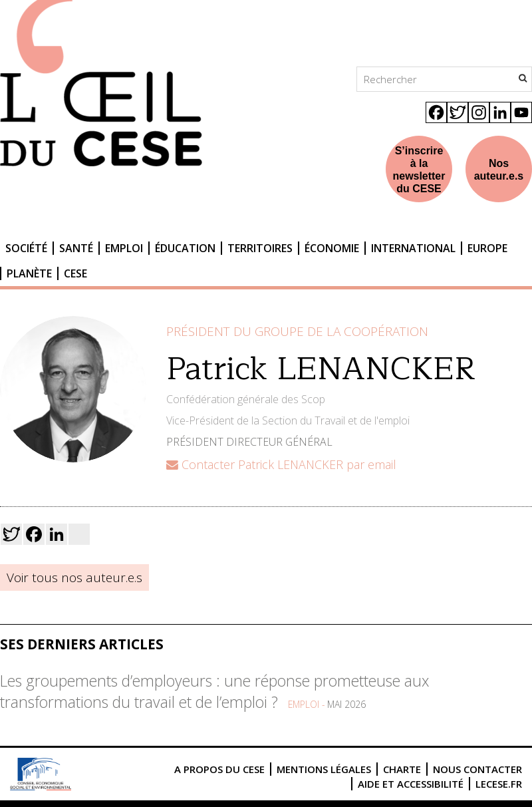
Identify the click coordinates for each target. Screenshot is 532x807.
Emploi (124, 248)
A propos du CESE (219, 769)
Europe (487, 248)
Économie (332, 248)
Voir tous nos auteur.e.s (74, 577)
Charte (402, 769)
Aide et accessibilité (411, 784)
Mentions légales (324, 769)
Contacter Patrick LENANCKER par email (281, 464)
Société (26, 248)
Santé (76, 248)
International (413, 248)
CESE (75, 273)
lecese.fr (499, 784)
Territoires (260, 248)
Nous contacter (477, 769)
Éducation (185, 248)
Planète (29, 273)
